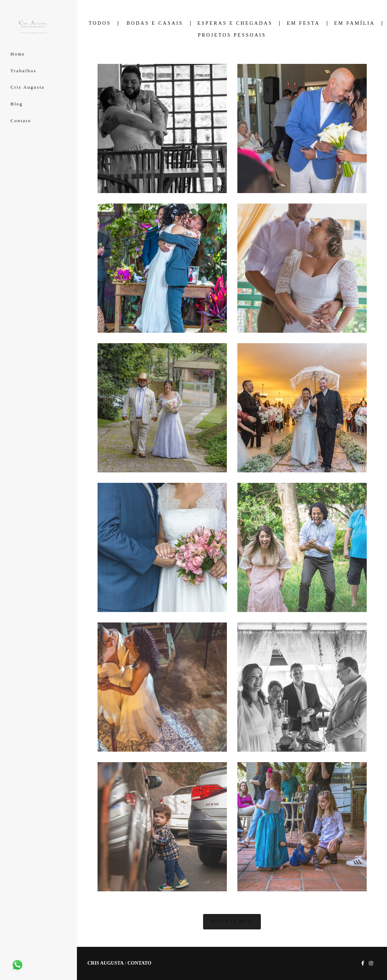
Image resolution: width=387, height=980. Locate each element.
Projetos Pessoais (232, 35)
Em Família (355, 23)
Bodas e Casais (155, 23)
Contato (21, 121)
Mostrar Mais (232, 922)
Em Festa (303, 23)
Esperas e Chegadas (235, 23)
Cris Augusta (28, 87)
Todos (100, 23)
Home (18, 54)
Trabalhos (23, 71)
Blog (17, 104)
